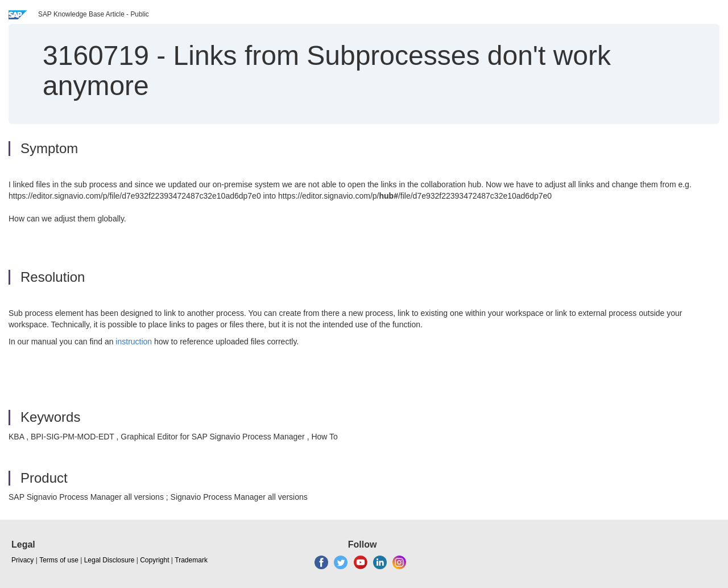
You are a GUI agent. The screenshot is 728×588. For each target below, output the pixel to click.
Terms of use (59, 560)
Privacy (22, 560)
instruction (134, 342)
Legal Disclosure (109, 560)
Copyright (154, 560)
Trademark (191, 560)
